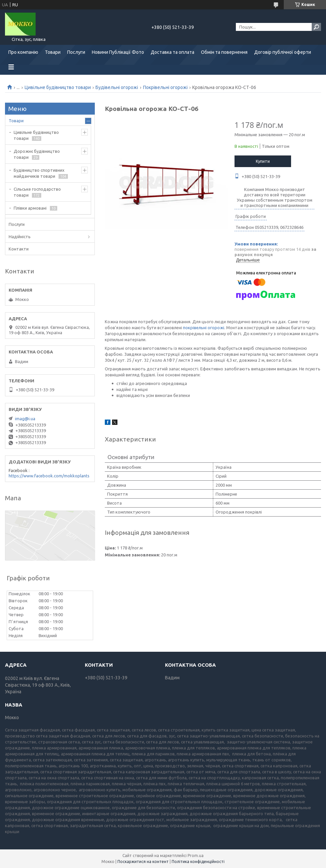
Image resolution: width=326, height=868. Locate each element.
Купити (263, 161)
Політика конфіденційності (198, 862)
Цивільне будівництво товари (58, 87)
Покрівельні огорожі (165, 87)
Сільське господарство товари (37, 192)
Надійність (20, 237)
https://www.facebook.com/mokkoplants (49, 476)
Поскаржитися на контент (143, 862)
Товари (53, 52)
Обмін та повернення (224, 52)
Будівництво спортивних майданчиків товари (39, 173)
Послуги (76, 52)
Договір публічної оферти (283, 52)
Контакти (19, 249)
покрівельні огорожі (204, 328)
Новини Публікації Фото (118, 52)
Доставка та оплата (172, 52)
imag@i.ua (25, 419)
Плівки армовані (30, 208)
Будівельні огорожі (117, 87)
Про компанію (23, 52)
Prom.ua (196, 856)
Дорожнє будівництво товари (37, 154)
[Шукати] (316, 27)
